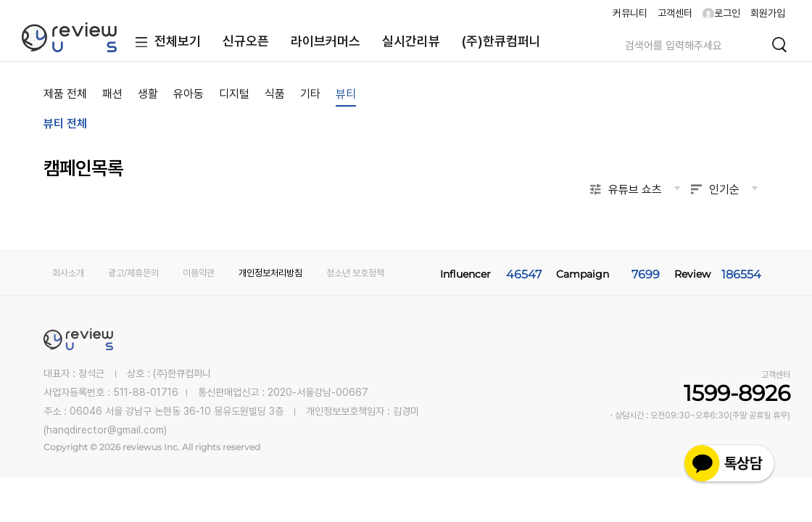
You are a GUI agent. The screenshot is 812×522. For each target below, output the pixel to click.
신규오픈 (246, 41)
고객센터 (675, 13)
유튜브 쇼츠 (635, 190)
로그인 (721, 13)
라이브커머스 (326, 41)
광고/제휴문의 (133, 273)
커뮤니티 (630, 13)
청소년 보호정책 (355, 273)
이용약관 (199, 273)
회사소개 (68, 273)
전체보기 (165, 42)
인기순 (724, 190)
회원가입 (768, 13)
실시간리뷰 (411, 41)
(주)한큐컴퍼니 (501, 41)
